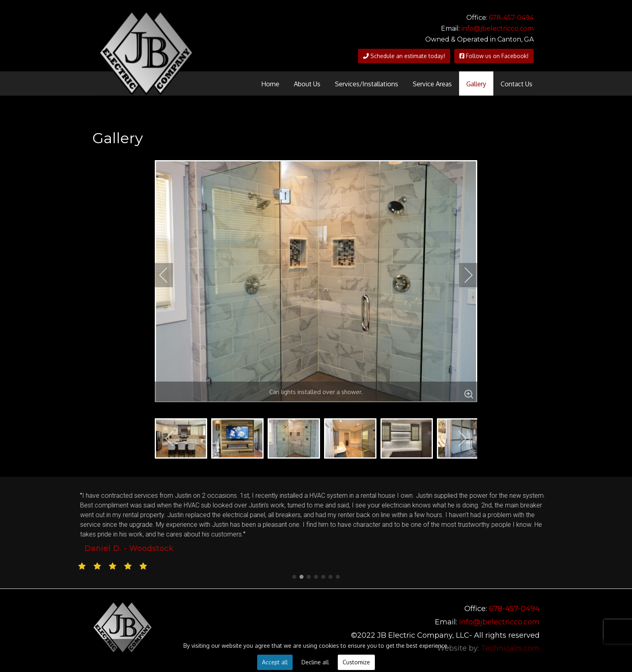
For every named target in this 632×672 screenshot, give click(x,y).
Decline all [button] (315, 662)
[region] (316, 533)
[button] (294, 577)
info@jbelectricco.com (498, 28)
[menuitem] (270, 83)
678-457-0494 (511, 18)
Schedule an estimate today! (404, 56)
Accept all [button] (275, 662)
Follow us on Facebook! (494, 56)
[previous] (169, 275)
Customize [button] (356, 662)
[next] (463, 275)
